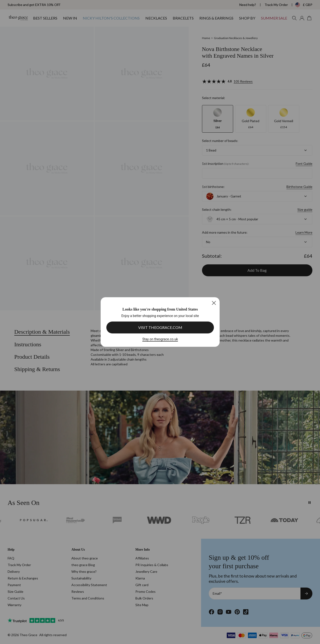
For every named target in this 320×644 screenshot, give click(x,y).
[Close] (214, 303)
